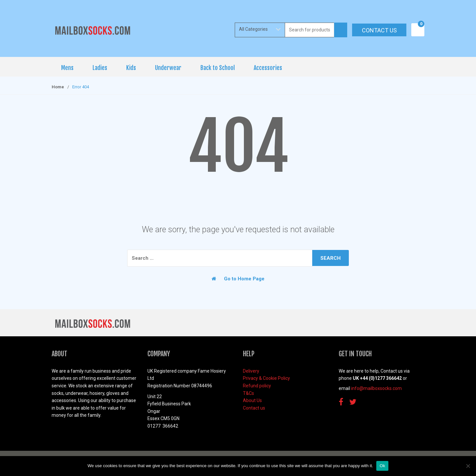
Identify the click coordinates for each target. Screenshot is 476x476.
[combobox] (310, 30)
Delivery (251, 371)
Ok (382, 466)
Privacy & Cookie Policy (266, 378)
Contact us (379, 30)
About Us (252, 400)
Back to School (218, 68)
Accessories (268, 68)
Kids (131, 68)
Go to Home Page (238, 279)
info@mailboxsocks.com (376, 388)
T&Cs (248, 393)
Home (58, 87)
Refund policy (257, 386)
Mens (67, 68)
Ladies (100, 68)
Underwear (168, 68)
